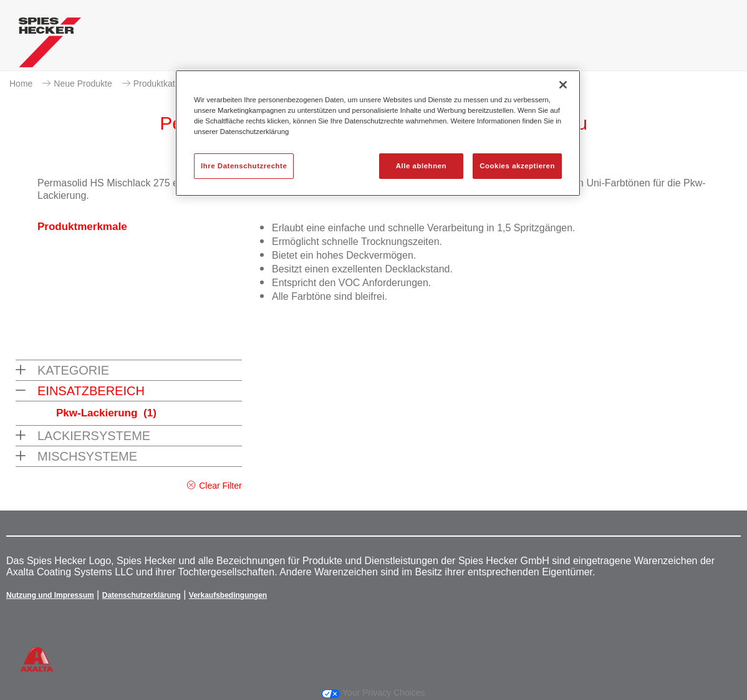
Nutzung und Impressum (50, 595)
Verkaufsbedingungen (228, 595)
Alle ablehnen (421, 166)
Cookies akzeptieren (517, 166)
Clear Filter (220, 486)
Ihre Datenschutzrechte (244, 166)
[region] (378, 133)
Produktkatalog (162, 84)
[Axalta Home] (50, 46)
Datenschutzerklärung (142, 595)
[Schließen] (563, 85)
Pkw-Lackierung (106, 413)
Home (21, 84)
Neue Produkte (83, 84)
